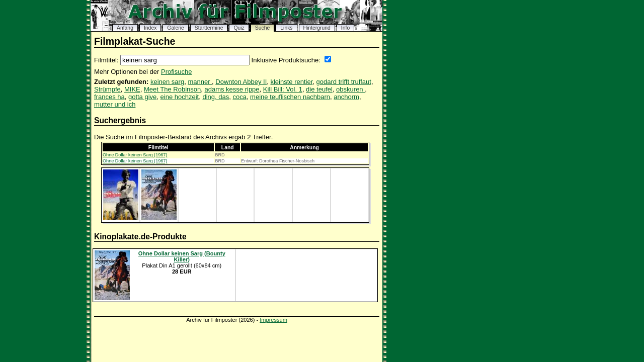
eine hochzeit (180, 97)
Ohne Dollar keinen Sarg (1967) (135, 155)
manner (200, 82)
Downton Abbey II (241, 82)
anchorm (346, 97)
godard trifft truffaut (344, 82)
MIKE (132, 89)
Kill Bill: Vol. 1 (283, 89)
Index (150, 28)
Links (286, 28)
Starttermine (209, 28)
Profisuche (176, 72)
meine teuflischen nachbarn (290, 97)
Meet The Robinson (172, 89)
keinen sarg (167, 82)
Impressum (273, 320)
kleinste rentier (291, 82)
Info (345, 28)
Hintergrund (317, 28)
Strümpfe (107, 89)
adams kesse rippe (232, 89)
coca (239, 97)
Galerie (176, 28)
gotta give (142, 97)
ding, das (216, 97)
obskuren (350, 89)
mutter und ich (115, 104)
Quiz (239, 28)
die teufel (319, 89)
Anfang (125, 28)
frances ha (109, 97)
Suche (262, 28)
